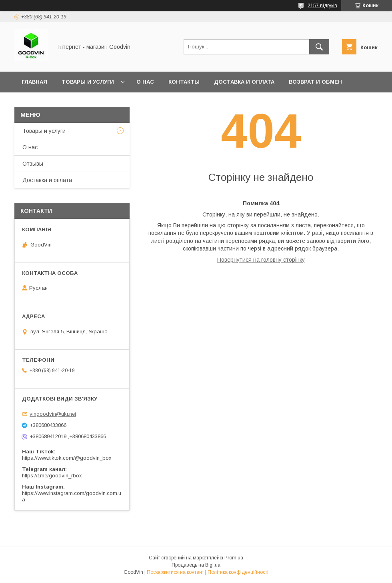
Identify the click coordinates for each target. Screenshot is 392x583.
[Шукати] (319, 47)
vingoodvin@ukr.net (53, 414)
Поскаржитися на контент (175, 572)
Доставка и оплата (244, 82)
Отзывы (33, 164)
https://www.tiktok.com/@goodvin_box (67, 458)
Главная (34, 82)
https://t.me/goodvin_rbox (52, 476)
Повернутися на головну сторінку (261, 260)
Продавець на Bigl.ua (196, 565)
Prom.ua (234, 558)
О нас (145, 82)
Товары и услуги (88, 82)
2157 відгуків (322, 6)
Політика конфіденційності (238, 572)
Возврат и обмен (315, 82)
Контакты (184, 82)
